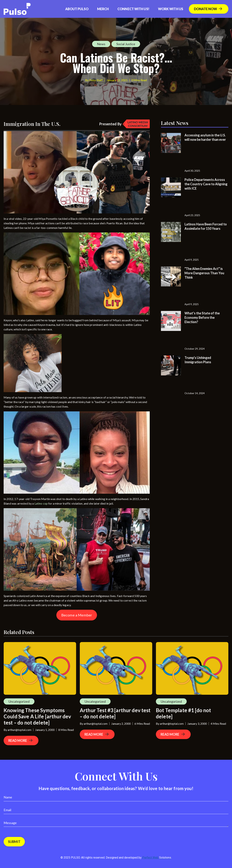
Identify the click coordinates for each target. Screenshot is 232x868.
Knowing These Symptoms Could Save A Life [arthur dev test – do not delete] (37, 716)
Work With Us (171, 9)
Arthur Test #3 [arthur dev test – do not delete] (115, 713)
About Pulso (77, 9)
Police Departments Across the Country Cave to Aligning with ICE (206, 184)
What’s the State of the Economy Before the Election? (202, 317)
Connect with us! (133, 9)
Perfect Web (157, 858)
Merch (103, 9)
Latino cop (41, 503)
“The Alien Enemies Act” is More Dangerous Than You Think (204, 273)
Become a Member (77, 615)
